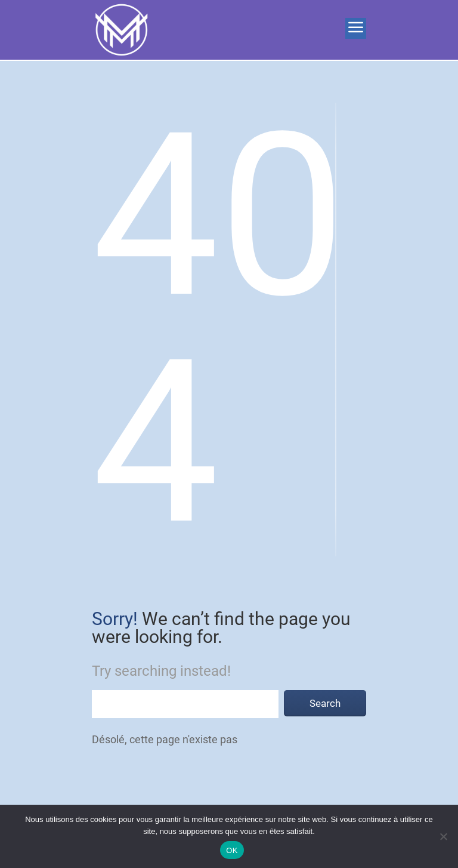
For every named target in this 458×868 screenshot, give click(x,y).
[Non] (443, 836)
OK (232, 850)
